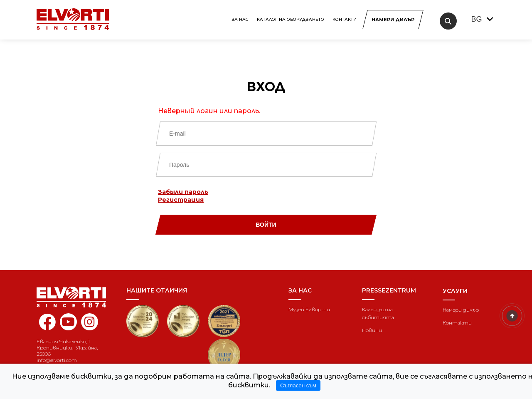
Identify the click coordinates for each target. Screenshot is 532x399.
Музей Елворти (309, 309)
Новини (372, 330)
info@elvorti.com (57, 360)
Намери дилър (461, 310)
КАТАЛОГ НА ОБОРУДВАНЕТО (291, 19)
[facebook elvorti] (47, 326)
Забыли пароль (183, 192)
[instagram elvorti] (90, 322)
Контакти (345, 19)
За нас (240, 19)
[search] (448, 21)
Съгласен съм (298, 385)
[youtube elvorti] (68, 322)
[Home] (75, 297)
